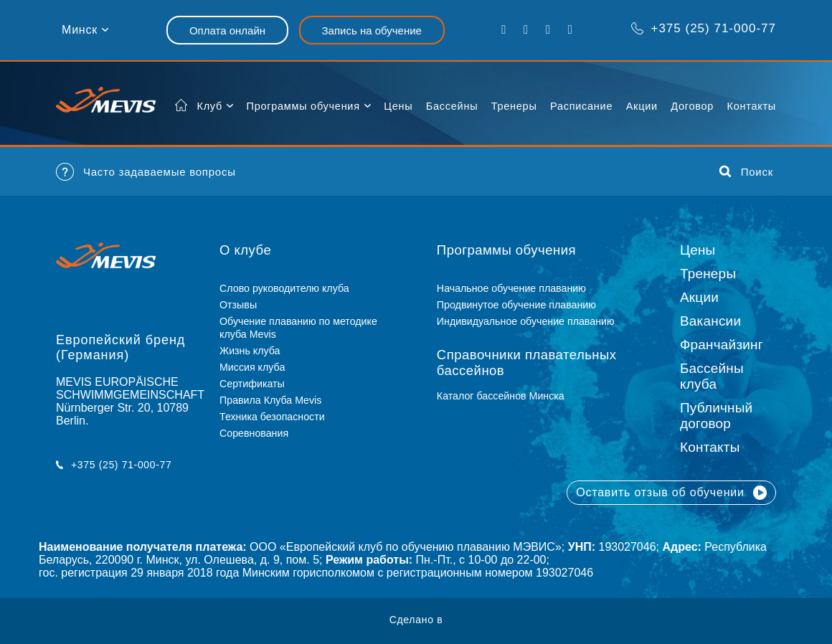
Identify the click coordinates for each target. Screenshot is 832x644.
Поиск (746, 171)
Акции (642, 106)
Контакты (752, 106)
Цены (398, 106)
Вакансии (710, 321)
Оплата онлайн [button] (227, 30)
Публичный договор (716, 416)
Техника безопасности (272, 417)
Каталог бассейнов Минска (501, 396)
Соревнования (254, 433)
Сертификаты (252, 384)
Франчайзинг (722, 345)
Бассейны (452, 106)
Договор (692, 106)
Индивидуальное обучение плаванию (526, 321)
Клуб (210, 106)
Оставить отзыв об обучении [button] (671, 493)
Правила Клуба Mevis (270, 400)
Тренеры (514, 106)
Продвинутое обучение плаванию (516, 305)
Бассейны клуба (712, 376)
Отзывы (238, 305)
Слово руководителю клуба (284, 288)
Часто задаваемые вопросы (146, 172)
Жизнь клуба (250, 351)
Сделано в (416, 620)
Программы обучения (303, 106)
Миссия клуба (252, 367)
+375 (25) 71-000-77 (703, 28)
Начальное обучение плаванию (517, 288)
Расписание (581, 106)
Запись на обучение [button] (372, 30)
